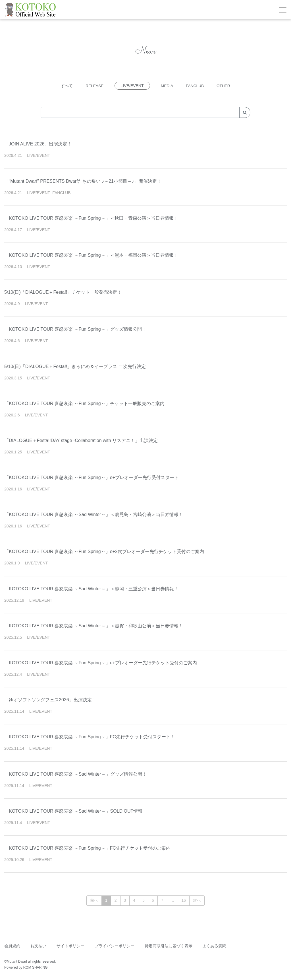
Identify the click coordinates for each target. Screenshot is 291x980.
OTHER (224, 86)
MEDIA (167, 86)
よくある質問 (214, 946)
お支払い (38, 946)
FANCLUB (195, 86)
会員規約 (12, 946)
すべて (66, 86)
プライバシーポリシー (115, 946)
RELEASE (94, 86)
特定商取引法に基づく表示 (169, 946)
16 (184, 900)
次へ (197, 900)
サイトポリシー (70, 946)
